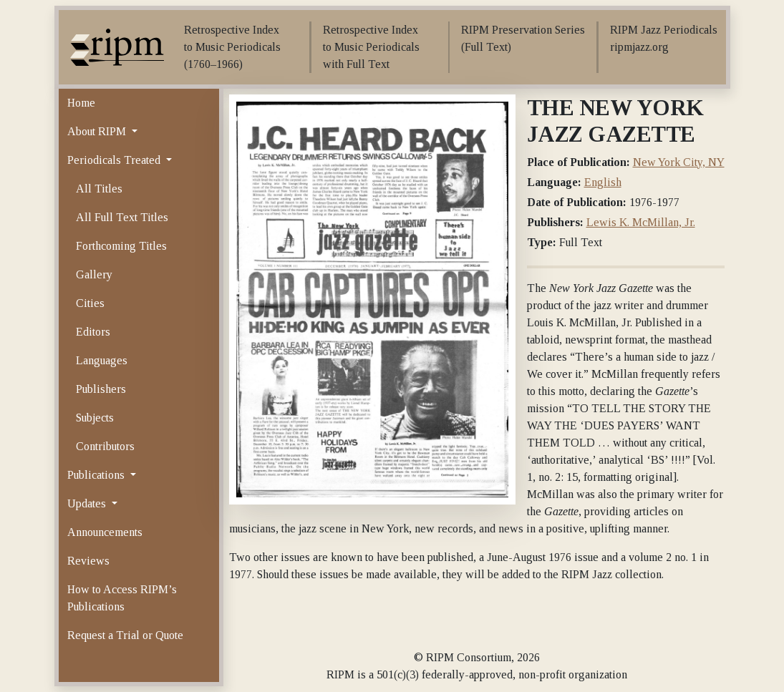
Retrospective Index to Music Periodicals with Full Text (371, 47)
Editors (93, 332)
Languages (102, 360)
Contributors (105, 446)
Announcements (105, 532)
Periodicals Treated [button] (115, 160)
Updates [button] (88, 503)
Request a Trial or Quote (125, 635)
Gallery (94, 274)
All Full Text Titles (122, 217)
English (603, 182)
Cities (90, 303)
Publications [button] (97, 475)
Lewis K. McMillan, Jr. (641, 222)
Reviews (88, 561)
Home (81, 103)
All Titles (99, 189)
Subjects (95, 418)
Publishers (101, 389)
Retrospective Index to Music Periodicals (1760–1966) (232, 47)
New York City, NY (679, 162)
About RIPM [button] (98, 131)
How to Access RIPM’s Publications (122, 598)
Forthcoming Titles (121, 246)
